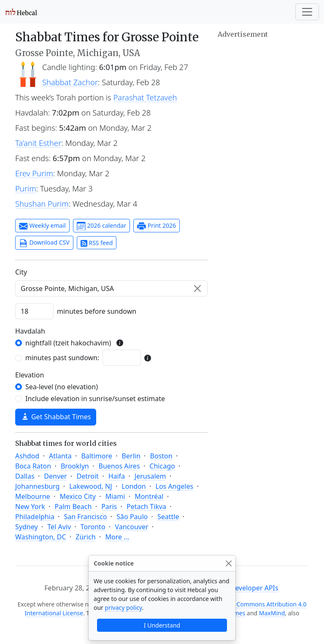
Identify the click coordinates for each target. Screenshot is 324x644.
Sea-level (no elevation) (62, 387)
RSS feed (97, 243)
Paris (109, 507)
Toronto (93, 527)
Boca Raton (33, 466)
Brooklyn (75, 466)
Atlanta (60, 456)
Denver (55, 476)
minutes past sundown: (62, 358)
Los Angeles (175, 486)
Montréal (149, 496)
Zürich (85, 537)
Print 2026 (157, 226)
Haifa (117, 476)
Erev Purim (34, 173)
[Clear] (197, 288)
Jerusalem (150, 476)
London (134, 486)
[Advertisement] (263, 82)
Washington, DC (41, 537)
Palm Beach (73, 507)
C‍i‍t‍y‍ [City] (21, 272)
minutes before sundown (97, 311)
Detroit (87, 476)
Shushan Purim (42, 203)
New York (30, 507)
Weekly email (42, 226)
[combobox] (111, 288)
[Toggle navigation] (307, 12)
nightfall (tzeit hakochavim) (68, 343)
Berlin (131, 456)
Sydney (27, 527)
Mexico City (78, 496)
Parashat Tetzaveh (145, 97)
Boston (161, 456)
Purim (26, 188)
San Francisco (85, 517)
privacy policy (124, 608)
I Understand (162, 625)
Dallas (25, 476)
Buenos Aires (119, 466)
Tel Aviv (59, 527)
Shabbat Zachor (70, 82)
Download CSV (44, 243)
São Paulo (132, 517)
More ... (117, 537)
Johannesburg (37, 486)
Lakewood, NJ (90, 486)
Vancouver (131, 527)
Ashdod (27, 456)
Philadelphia (35, 517)
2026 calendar (101, 226)
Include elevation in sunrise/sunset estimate (95, 399)
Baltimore (96, 456)
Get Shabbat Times (56, 417)
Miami (115, 496)
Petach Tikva (146, 507)
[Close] (228, 563)
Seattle (168, 517)
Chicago (162, 466)
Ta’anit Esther (38, 143)
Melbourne (33, 496)
